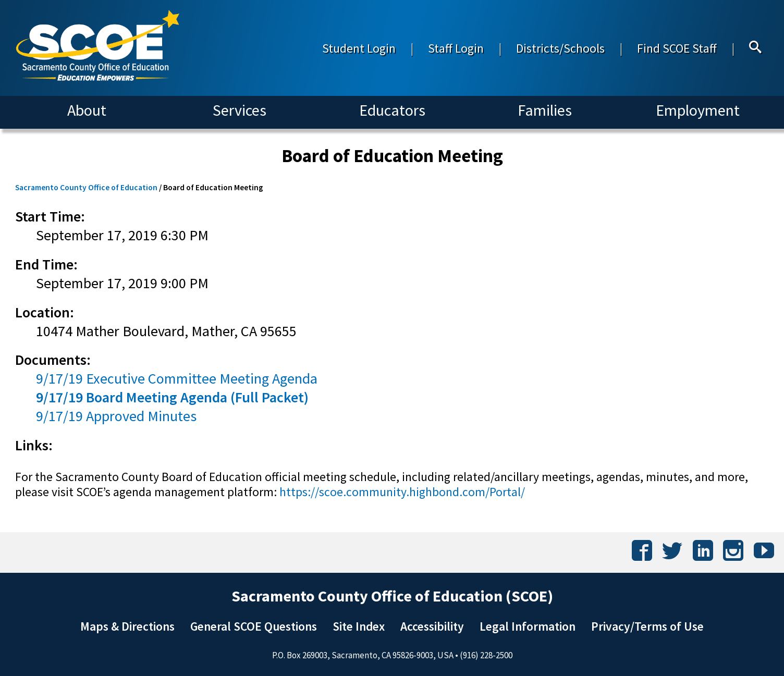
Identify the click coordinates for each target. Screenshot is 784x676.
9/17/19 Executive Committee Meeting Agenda (177, 378)
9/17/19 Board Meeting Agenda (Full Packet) (172, 397)
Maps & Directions (127, 626)
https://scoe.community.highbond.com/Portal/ (402, 492)
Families (545, 110)
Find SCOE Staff (677, 48)
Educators (392, 110)
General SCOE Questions (254, 626)
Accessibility (432, 626)
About (87, 110)
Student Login (359, 48)
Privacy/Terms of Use (647, 626)
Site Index (359, 626)
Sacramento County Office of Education (86, 187)
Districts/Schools (560, 48)
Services (240, 110)
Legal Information (528, 626)
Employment (698, 110)
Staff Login (456, 48)
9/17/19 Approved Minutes (116, 416)
